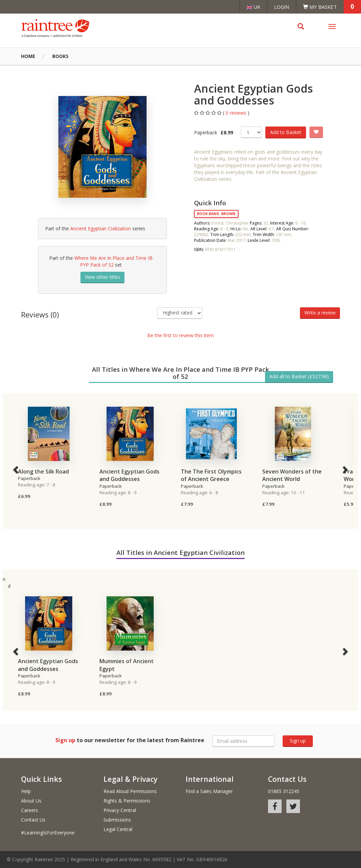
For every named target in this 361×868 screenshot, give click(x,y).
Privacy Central (120, 810)
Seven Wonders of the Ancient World (292, 475)
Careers (30, 810)
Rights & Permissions (127, 801)
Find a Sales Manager (209, 791)
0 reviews (237, 113)
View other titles (102, 277)
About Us (31, 801)
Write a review (320, 313)
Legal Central (118, 829)
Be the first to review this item (180, 335)
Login (282, 7)
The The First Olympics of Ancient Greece (211, 475)
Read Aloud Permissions (130, 791)
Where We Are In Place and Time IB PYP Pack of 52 (113, 261)
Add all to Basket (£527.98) (299, 376)
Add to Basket (286, 132)
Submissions (117, 820)
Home (28, 56)
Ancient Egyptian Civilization (101, 228)
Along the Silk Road (43, 471)
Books (60, 56)
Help (26, 791)
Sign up (298, 741)
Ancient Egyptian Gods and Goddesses (129, 475)
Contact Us (33, 820)
